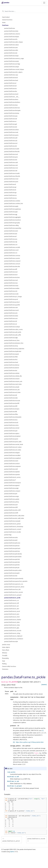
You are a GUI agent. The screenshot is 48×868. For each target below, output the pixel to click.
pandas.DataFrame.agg (11, 214)
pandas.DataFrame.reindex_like (13, 376)
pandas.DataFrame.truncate (12, 401)
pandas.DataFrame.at (10, 83)
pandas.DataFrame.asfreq (11, 502)
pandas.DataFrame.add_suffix (13, 335)
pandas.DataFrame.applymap (12, 209)
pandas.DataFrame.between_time (14, 343)
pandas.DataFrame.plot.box (12, 551)
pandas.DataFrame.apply (11, 206)
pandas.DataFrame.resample (12, 521)
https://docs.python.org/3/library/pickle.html (30, 742)
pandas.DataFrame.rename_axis (13, 381)
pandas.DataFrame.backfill (12, 403)
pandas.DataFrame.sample (12, 387)
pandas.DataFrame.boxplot (12, 573)
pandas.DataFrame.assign (11, 488)
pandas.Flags (8, 535)
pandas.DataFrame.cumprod (12, 261)
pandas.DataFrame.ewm (11, 231)
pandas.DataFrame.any (11, 239)
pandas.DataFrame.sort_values (13, 447)
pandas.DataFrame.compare (12, 491)
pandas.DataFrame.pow (11, 157)
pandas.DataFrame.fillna (11, 414)
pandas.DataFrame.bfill (11, 406)
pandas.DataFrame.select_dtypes (13, 42)
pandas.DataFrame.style (11, 642)
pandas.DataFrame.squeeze (12, 475)
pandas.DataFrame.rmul (11, 168)
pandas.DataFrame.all (10, 236)
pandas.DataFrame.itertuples (12, 110)
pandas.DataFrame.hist (11, 576)
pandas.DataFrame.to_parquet (13, 595)
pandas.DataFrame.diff (11, 269)
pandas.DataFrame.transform (13, 220)
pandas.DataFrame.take (11, 398)
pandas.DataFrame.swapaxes (12, 466)
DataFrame (5, 25)
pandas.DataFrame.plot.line (12, 565)
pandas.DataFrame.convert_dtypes (14, 69)
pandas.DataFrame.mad (11, 280)
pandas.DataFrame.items (11, 99)
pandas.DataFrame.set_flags (12, 64)
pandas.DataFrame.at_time (12, 340)
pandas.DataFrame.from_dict (12, 589)
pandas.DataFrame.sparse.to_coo (14, 584)
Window (5, 653)
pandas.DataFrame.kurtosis (12, 277)
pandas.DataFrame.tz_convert (13, 529)
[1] (43, 730)
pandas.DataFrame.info (11, 39)
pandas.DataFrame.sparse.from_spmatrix (16, 581)
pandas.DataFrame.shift (11, 507)
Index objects (6, 647)
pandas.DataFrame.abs (11, 234)
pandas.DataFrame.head (11, 80)
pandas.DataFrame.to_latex (12, 622)
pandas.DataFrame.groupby (12, 223)
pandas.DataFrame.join (11, 494)
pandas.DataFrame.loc (11, 89)
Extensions (5, 669)
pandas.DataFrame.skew (11, 316)
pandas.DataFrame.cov (11, 253)
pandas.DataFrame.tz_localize (13, 532)
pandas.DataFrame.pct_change (13, 297)
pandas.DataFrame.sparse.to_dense (14, 587)
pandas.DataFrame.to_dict (12, 609)
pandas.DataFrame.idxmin (12, 368)
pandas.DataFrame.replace (12, 433)
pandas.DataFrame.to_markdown (14, 639)
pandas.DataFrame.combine (12, 201)
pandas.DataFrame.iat (10, 86)
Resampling (5, 658)
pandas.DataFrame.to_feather (13, 620)
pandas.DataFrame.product (12, 302)
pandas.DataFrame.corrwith (12, 247)
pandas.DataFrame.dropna (12, 409)
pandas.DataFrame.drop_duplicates (14, 349)
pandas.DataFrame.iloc (11, 91)
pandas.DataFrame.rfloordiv (12, 176)
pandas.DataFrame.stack (11, 461)
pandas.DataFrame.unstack (12, 464)
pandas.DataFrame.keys (11, 105)
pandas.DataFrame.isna (11, 420)
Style (4, 661)
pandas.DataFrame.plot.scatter (13, 570)
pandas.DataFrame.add (11, 138)
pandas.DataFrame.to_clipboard (13, 636)
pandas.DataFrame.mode (11, 294)
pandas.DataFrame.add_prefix (13, 332)
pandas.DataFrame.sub (11, 141)
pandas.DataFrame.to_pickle (12, 598)
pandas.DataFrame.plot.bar (12, 546)
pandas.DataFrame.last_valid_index (14, 518)
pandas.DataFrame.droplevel (12, 436)
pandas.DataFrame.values (11, 45)
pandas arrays (6, 645)
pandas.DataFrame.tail (11, 119)
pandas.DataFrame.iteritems (12, 102)
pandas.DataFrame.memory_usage (14, 58)
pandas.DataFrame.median (12, 288)
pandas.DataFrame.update (12, 499)
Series (4, 23)
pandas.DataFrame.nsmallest (12, 455)
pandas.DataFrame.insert (11, 94)
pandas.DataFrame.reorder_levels (14, 444)
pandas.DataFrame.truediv (12, 149)
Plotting (4, 664)
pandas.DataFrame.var (11, 324)
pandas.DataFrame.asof (11, 505)
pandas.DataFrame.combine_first (14, 204)
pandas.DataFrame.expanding (13, 228)
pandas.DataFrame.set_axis (12, 390)
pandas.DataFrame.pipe (11, 212)
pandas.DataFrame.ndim (11, 50)
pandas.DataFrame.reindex (12, 373)
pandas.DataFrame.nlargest (12, 453)
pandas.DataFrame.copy (11, 75)
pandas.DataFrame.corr (11, 245)
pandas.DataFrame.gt (10, 187)
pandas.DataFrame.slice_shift (12, 510)
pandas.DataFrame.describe (12, 266)
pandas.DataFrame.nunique (12, 327)
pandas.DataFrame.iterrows (12, 108)
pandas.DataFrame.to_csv (11, 600)
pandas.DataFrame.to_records (13, 631)
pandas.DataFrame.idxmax (12, 365)
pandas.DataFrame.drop (11, 346)
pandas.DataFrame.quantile (12, 305)
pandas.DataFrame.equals (11, 354)
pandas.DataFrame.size (11, 53)
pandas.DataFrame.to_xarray (12, 477)
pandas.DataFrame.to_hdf (12, 603)
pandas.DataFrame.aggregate (12, 217)
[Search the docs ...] (24, 11)
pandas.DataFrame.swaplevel (12, 458)
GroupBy (5, 655)
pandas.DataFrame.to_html (12, 617)
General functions (7, 20)
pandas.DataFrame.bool (11, 78)
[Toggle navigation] (44, 3)
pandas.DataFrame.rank (11, 308)
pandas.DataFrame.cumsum (12, 264)
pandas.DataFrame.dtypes (12, 37)
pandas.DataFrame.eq (10, 198)
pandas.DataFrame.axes (11, 48)
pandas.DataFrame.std (11, 321)
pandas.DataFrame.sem (11, 313)
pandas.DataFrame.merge (11, 496)
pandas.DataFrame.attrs (11, 537)
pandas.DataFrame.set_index (12, 392)
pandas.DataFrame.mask (11, 132)
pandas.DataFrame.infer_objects (13, 72)
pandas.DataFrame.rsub (11, 165)
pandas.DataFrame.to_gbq (12, 628)
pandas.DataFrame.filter (11, 357)
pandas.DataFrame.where (11, 130)
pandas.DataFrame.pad (11, 431)
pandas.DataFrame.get (11, 124)
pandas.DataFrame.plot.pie (12, 568)
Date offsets (6, 650)
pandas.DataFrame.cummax (12, 256)
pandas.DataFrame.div (11, 146)
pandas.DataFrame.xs (10, 121)
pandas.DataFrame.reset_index (13, 384)
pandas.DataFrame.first (11, 360)
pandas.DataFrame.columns (12, 34)
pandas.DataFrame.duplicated (13, 351)
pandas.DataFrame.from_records (13, 592)
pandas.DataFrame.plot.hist (12, 559)
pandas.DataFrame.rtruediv (12, 173)
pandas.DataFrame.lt (10, 184)
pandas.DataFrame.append (12, 485)
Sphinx (12, 852)
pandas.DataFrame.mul (11, 143)
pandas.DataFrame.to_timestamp (14, 527)
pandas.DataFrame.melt (11, 469)
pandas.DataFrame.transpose (12, 483)
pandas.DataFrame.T (10, 480)
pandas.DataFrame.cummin (12, 258)
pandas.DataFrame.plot (11, 540)
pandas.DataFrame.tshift (11, 513)
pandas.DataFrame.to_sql (11, 606)
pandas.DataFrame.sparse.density (14, 579)
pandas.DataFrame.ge (10, 193)
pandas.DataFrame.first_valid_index (14, 516)
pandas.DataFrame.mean (11, 286)
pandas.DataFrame (10, 28)
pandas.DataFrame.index (11, 31)
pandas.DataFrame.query (11, 135)
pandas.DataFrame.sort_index (13, 450)
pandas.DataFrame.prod (11, 299)
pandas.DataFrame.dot (11, 160)
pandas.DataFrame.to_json (12, 614)
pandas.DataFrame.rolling (11, 225)
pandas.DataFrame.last (11, 371)
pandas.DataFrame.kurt (11, 275)
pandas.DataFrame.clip (11, 242)
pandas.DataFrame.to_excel (12, 611)
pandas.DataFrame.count (11, 250)
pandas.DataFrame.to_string (12, 633)
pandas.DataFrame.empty (11, 61)
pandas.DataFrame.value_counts (13, 329)
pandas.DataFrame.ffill (11, 412)
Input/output (6, 17)
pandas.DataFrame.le (10, 190)
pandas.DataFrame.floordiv (12, 152)
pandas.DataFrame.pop (11, 116)
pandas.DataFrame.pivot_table (13, 442)
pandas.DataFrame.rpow (11, 182)
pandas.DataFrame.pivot (11, 439)
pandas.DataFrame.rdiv (11, 171)
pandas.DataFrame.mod (11, 154)
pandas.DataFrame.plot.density (13, 554)
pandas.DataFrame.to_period (12, 524)
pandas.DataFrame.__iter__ (12, 97)
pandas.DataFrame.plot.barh (12, 548)
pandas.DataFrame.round (11, 310)
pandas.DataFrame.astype (12, 67)
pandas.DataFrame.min (11, 291)
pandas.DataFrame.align (11, 338)
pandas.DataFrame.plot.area (12, 543)
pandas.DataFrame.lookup (12, 113)
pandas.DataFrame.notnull (12, 428)
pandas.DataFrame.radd (11, 162)
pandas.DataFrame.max (11, 283)
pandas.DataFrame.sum (11, 318)
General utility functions (9, 666)
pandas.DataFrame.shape (11, 56)
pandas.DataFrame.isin (11, 127)
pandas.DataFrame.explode (12, 472)
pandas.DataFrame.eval (11, 272)
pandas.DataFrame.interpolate (13, 417)
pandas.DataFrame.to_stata (12, 625)
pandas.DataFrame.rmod (11, 179)
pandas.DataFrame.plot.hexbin (13, 557)
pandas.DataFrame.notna (11, 425)
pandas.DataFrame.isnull (11, 423)
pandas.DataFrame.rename (12, 379)
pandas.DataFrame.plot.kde (12, 562)
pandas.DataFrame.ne (10, 195)
